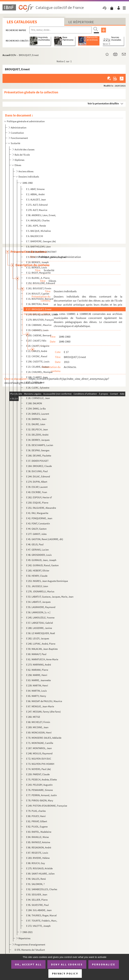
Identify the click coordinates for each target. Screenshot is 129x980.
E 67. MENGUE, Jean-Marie (40, 706)
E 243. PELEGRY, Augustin (39, 785)
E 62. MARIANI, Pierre (37, 670)
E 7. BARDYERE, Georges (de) (41, 241)
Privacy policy (65, 974)
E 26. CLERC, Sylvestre (38, 388)
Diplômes (19, 160)
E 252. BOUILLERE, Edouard (41, 283)
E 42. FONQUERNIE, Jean (39, 518)
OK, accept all (28, 964)
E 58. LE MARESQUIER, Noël (41, 633)
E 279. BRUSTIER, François (40, 320)
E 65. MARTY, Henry (36, 696)
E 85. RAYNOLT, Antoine (38, 842)
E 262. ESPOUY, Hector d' (39, 497)
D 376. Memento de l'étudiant (30, 950)
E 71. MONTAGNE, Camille (40, 743)
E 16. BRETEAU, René (37, 304)
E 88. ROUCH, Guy (36, 863)
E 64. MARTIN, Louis (36, 691)
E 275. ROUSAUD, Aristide (39, 868)
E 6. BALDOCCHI (35, 236)
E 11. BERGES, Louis (37, 267)
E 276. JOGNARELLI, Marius (40, 591)
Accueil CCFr (9, 55)
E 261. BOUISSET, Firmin (39, 288)
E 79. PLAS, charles (36, 811)
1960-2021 (27, 932)
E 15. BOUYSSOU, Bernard (40, 299)
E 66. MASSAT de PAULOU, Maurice (44, 701)
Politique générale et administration (26, 121)
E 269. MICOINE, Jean (37, 727)
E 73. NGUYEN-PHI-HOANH (40, 764)
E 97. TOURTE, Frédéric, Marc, (42, 921)
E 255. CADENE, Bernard (39, 335)
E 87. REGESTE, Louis (37, 853)
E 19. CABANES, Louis (37, 330)
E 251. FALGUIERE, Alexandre (41, 508)
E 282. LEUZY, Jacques (38, 638)
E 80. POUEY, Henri (36, 816)
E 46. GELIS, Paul (35, 544)
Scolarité (15, 143)
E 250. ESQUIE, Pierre (37, 503)
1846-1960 (27, 183)
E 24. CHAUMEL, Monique (39, 372)
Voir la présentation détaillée (103, 103)
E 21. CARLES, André (37, 351)
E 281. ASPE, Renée (36, 226)
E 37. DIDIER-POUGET (37, 461)
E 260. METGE (33, 717)
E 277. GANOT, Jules (36, 534)
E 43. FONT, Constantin (38, 523)
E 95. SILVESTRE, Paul (37, 905)
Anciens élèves (26, 171)
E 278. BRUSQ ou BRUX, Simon (42, 314)
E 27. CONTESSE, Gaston (39, 393)
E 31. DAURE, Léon (36, 424)
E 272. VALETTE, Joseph (38, 926)
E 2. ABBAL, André (35, 194)
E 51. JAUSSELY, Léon (37, 586)
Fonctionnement (19, 138)
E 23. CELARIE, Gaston (38, 367)
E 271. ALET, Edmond (37, 205)
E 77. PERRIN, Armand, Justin (41, 795)
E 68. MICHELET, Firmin (38, 722)
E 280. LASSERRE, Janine (39, 628)
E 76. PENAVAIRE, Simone (39, 790)
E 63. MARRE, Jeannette (38, 680)
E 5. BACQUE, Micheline (38, 231)
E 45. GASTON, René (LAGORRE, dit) (45, 539)
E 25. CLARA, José (35, 382)
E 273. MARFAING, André (39, 665)
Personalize (104, 964)
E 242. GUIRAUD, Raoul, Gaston (42, 565)
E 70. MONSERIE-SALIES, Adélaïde (44, 738)
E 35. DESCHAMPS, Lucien (40, 445)
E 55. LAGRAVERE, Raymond (41, 607)
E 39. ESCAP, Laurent (37, 487)
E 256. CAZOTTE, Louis (38, 361)
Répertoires (24, 938)
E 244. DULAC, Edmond (38, 476)
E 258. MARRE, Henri (37, 675)
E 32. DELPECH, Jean (37, 429)
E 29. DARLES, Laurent (38, 414)
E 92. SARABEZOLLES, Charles (42, 889)
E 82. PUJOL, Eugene (37, 827)
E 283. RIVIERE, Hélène (38, 858)
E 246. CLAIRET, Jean (37, 377)
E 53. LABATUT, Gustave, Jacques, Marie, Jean (50, 597)
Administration (19, 128)
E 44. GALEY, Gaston (36, 529)
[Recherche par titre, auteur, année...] (61, 30)
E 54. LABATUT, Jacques (38, 602)
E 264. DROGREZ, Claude (39, 466)
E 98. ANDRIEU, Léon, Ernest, (41, 215)
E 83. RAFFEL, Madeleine (39, 832)
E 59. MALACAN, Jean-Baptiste (42, 649)
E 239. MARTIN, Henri (37, 685)
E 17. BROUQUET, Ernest (39, 309)
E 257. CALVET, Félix (36, 341)
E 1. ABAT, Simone (35, 189)
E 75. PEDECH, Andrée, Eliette (41, 779)
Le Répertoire (81, 22)
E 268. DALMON (34, 403)
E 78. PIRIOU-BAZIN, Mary (40, 800)
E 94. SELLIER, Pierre (37, 900)
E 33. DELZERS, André (37, 435)
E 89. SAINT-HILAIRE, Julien (40, 874)
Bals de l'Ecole (22, 155)
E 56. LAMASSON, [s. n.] (38, 612)
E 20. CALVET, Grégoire (38, 346)
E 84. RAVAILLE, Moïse (37, 837)
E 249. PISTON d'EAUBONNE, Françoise (47, 806)
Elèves (18, 165)
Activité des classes (25, 149)
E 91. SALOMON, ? (35, 884)
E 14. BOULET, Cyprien (38, 294)
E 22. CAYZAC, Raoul (37, 356)
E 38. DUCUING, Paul (37, 471)
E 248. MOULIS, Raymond (39, 753)
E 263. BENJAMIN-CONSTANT (41, 252)
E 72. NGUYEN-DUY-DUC (39, 759)
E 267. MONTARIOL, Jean (39, 748)
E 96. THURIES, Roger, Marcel (41, 915)
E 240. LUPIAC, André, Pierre (41, 644)
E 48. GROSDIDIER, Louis (39, 555)
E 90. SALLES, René (36, 879)
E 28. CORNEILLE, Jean (38, 398)
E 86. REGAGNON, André (39, 847)
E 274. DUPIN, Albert (37, 482)
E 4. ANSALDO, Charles (38, 220)
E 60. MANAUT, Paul (36, 654)
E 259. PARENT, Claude (38, 774)
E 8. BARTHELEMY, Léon (38, 247)
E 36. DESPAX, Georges (38, 450)
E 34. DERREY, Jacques (38, 440)
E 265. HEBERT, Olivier (38, 570)
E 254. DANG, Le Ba (36, 409)
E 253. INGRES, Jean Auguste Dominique (47, 581)
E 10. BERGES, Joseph (37, 262)
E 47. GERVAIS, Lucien (37, 550)
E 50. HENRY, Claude (37, 576)
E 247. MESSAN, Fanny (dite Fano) (44, 712)
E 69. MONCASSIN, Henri (39, 732)
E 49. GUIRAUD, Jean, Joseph (41, 560)
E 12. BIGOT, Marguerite (38, 273)
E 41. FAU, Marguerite (37, 513)
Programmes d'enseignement (30, 945)
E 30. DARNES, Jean (36, 419)
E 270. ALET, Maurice (37, 210)
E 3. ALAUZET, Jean (36, 199)
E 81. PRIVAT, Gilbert (37, 821)
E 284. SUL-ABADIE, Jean (39, 910)
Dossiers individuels (29, 177)
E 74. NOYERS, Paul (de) (39, 769)
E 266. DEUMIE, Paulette (39, 456)
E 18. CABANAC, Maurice (39, 325)
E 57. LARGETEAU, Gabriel (40, 623)
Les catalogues (22, 22)
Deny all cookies (67, 964)
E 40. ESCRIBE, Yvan (37, 492)
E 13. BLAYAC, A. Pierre (38, 278)
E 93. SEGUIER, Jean (37, 894)
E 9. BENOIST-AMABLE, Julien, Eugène (46, 257)
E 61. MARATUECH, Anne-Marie (42, 659)
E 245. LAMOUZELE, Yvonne (40, 618)
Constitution (17, 133)
